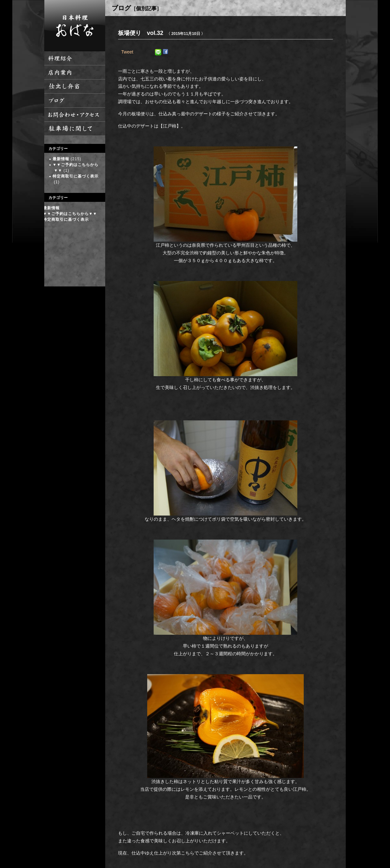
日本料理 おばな (75, 26)
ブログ (75, 101)
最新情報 (61, 159)
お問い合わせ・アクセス (75, 115)
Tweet (127, 52)
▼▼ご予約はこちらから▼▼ (70, 214)
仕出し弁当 (75, 87)
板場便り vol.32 (141, 33)
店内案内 (75, 72)
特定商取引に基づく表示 (76, 176)
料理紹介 (75, 58)
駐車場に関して (75, 129)
